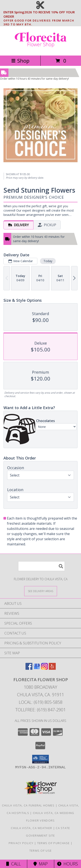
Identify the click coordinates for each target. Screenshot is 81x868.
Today (48, 261)
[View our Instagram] (44, 668)
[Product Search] (41, 566)
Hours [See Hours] (67, 864)
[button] (40, 759)
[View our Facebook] (29, 668)
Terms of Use (41, 851)
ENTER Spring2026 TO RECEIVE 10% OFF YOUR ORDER (42, 14)
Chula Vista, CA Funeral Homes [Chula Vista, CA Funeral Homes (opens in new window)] (28, 805)
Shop (20, 61)
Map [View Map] (41, 864)
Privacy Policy (21, 843)
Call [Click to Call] (13, 864)
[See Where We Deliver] (41, 591)
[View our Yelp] (52, 668)
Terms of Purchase (53, 843)
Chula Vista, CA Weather (31, 828)
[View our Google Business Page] (37, 668)
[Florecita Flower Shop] (41, 49)
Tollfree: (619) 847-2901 (40, 710)
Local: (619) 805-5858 (41, 702)
